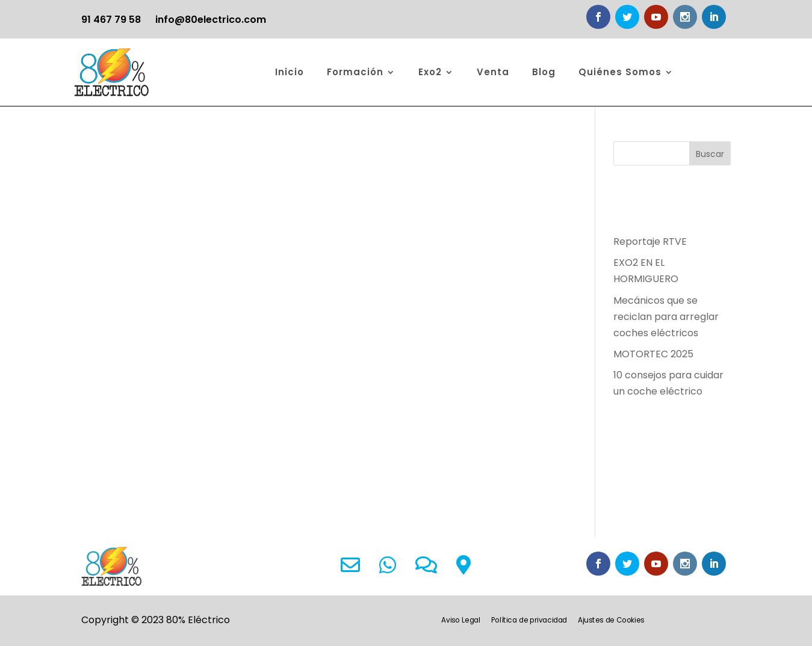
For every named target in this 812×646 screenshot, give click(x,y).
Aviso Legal (461, 621)
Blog (544, 72)
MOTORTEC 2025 (653, 354)
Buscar (710, 154)
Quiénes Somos (620, 72)
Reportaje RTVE (650, 241)
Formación (355, 72)
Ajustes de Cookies (612, 621)
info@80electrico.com (211, 20)
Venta (493, 72)
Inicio (290, 72)
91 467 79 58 (111, 20)
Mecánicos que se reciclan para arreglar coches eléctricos (666, 317)
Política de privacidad (529, 621)
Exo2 (430, 72)
